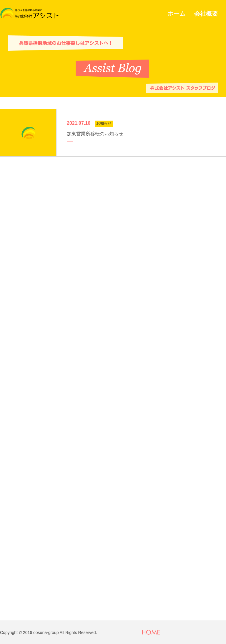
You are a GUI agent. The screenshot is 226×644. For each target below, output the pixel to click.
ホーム (177, 14)
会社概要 (206, 14)
